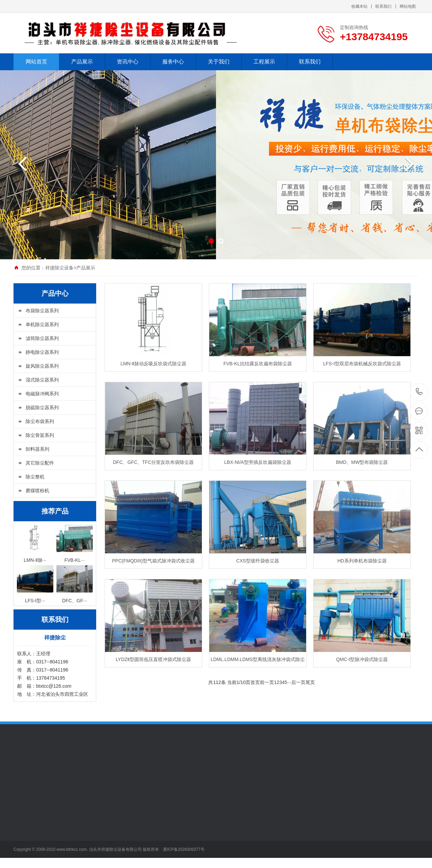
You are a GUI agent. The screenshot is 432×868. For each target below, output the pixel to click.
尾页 (310, 682)
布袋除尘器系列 (42, 311)
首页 (255, 682)
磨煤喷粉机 (37, 491)
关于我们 (219, 62)
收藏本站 (359, 6)
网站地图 (408, 6)
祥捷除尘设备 (59, 268)
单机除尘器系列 (42, 324)
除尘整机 (35, 477)
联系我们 (383, 6)
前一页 (267, 682)
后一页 (298, 682)
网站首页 (36, 62)
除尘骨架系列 (40, 435)
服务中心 (173, 62)
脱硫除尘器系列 (42, 407)
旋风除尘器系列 (42, 366)
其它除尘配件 (40, 463)
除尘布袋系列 (40, 421)
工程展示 (264, 62)
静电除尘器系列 (42, 352)
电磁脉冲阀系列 (42, 394)
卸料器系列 (37, 449)
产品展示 (82, 62)
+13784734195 (419, 392)
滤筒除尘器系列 (42, 338)
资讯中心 (128, 62)
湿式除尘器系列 (42, 380)
